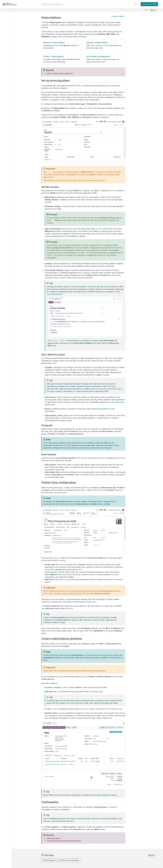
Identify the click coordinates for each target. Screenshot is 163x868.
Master (153, 10)
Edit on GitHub (118, 16)
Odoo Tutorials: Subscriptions (59, 73)
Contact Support (49, 860)
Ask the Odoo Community (69, 860)
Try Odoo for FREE (149, 4)
